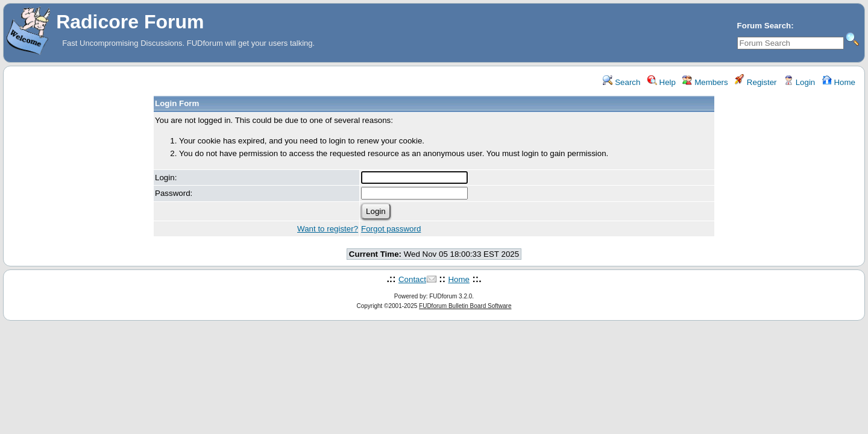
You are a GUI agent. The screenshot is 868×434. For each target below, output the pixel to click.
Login (799, 82)
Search (621, 82)
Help (662, 82)
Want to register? (328, 229)
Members (705, 82)
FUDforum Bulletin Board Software (465, 306)
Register (756, 82)
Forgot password (391, 229)
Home (839, 82)
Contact (412, 279)
